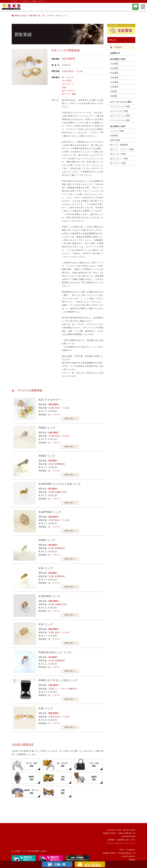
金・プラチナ (49, 16)
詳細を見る (69, 418)
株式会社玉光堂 (129, 830)
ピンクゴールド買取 (119, 111)
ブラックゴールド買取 (120, 120)
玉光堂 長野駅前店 (57, 464)
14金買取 (114, 82)
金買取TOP (115, 53)
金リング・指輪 (69, 94)
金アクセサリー (69, 91)
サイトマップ (130, 843)
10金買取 (114, 87)
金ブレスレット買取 (119, 159)
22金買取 (114, 68)
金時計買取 (115, 140)
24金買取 (114, 64)
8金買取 (114, 96)
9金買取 (114, 91)
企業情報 (111, 840)
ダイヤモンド (68, 84)
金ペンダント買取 (118, 163)
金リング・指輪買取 (119, 145)
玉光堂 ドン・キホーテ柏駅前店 (63, 689)
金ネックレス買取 (118, 154)
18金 (64, 87)
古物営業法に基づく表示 (126, 840)
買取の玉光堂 (19, 16)
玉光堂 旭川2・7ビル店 (72, 71)
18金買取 (114, 78)
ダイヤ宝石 (67, 81)
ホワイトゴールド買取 (120, 116)
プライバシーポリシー (115, 843)
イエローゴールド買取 (120, 107)
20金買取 (114, 73)
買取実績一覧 (35, 16)
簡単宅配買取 (93, 865)
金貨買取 (114, 136)
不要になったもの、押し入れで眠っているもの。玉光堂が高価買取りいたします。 (11, 7)
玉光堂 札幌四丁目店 (58, 492)
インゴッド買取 (117, 131)
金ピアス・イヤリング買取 (122, 149)
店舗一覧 (60, 864)
